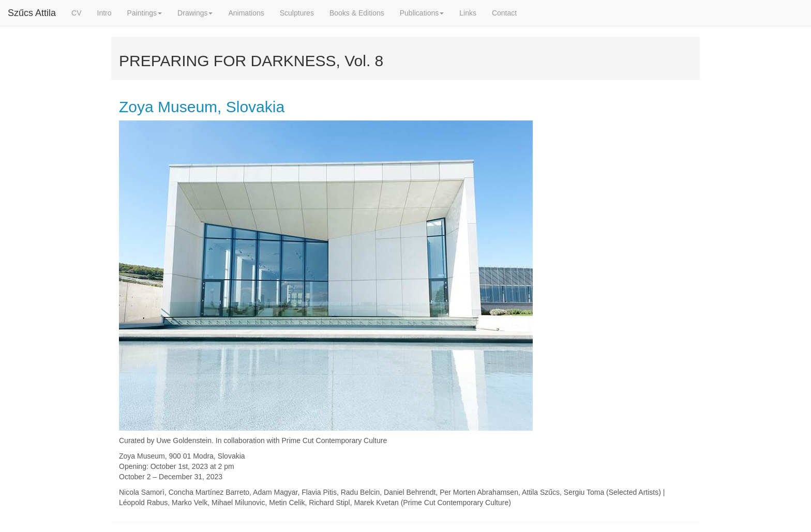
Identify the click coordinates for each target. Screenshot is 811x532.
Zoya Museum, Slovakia (202, 107)
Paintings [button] (145, 13)
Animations (246, 13)
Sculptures (297, 13)
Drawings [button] (195, 13)
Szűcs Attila (32, 13)
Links (468, 13)
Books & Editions (357, 13)
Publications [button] (422, 13)
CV (76, 13)
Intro (104, 13)
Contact (504, 13)
